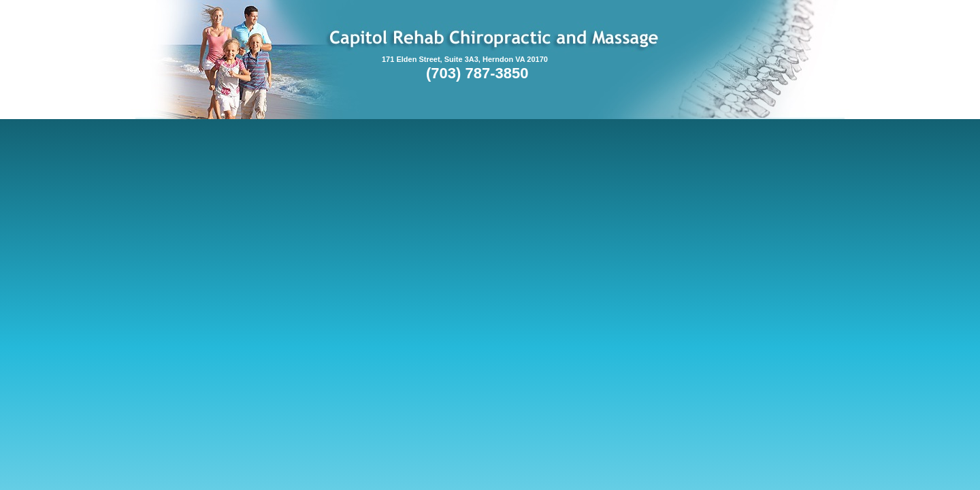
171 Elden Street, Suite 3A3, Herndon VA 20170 (465, 59)
